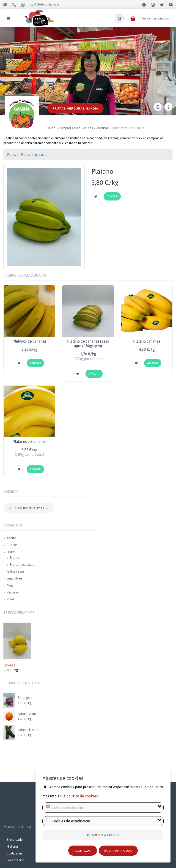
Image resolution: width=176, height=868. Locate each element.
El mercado (15, 840)
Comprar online (70, 128)
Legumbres (14, 578)
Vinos (10, 599)
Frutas (12, 155)
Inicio (52, 128)
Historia (12, 846)
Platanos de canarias (29, 341)
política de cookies (82, 796)
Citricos (12, 545)
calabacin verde (29, 730)
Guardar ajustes (103, 835)
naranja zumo (27, 714)
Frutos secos (15, 571)
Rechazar (83, 850)
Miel (10, 585)
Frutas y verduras (96, 128)
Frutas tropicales (22, 565)
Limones (9, 665)
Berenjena (25, 698)
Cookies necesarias (68, 807)
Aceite (11, 538)
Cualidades (15, 853)
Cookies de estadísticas (71, 821)
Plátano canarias (147, 341)
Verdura (12, 592)
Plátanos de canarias (29, 442)
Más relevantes (27, 508)
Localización (15, 860)
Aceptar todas (118, 850)
